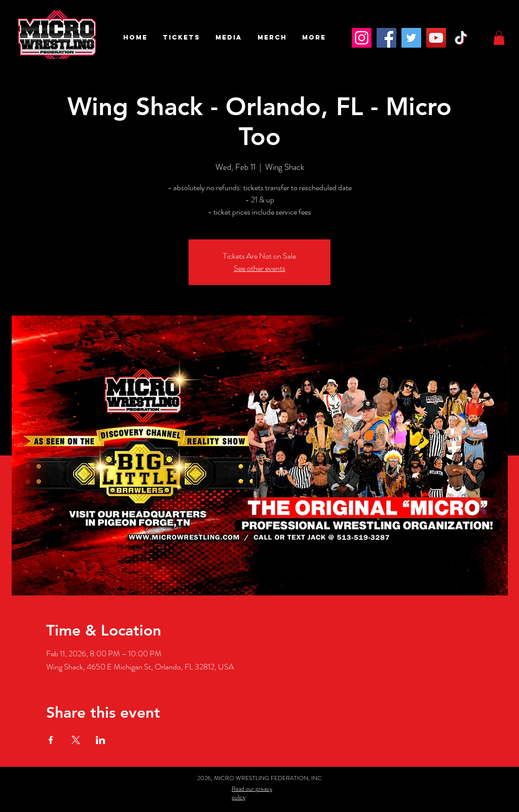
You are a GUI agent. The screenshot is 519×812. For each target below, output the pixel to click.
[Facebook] (386, 38)
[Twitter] (411, 38)
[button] (181, 38)
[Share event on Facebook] (51, 740)
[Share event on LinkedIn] (101, 740)
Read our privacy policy (252, 793)
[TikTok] (461, 38)
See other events (259, 268)
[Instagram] (362, 38)
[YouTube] (436, 38)
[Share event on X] (76, 740)
